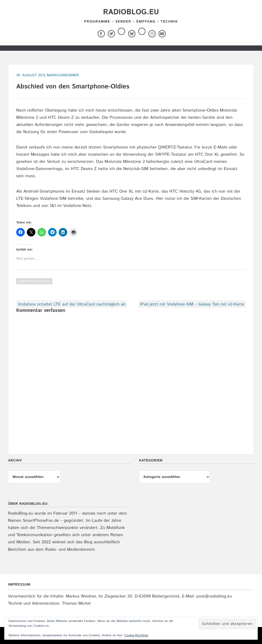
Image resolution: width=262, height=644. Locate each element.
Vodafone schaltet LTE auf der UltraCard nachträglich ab (72, 304)
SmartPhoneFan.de (34, 281)
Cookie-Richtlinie (136, 635)
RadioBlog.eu (131, 12)
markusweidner (63, 75)
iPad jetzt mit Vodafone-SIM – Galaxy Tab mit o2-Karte (192, 304)
